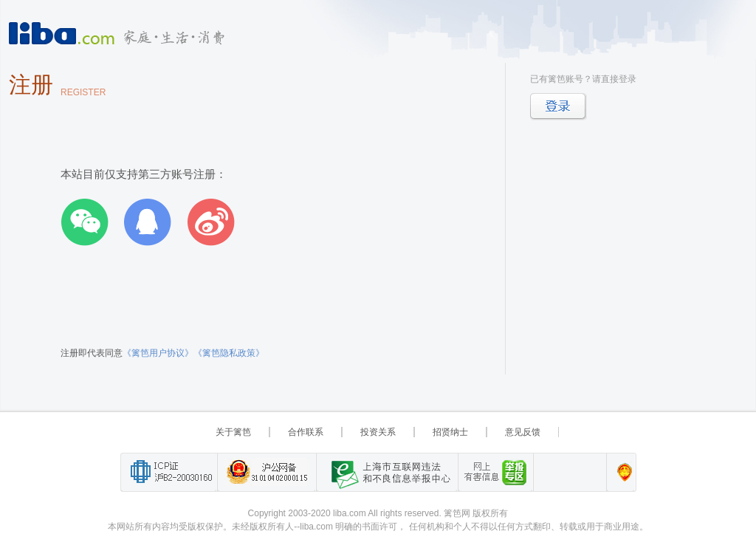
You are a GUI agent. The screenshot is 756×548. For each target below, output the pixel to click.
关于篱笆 (233, 432)
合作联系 (306, 432)
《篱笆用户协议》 (158, 353)
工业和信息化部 (169, 472)
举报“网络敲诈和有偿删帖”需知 (495, 472)
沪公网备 (267, 472)
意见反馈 (523, 432)
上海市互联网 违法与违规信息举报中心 (387, 472)
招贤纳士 (450, 432)
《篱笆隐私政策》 (229, 353)
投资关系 (378, 432)
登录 (559, 107)
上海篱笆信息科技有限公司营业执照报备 (621, 472)
